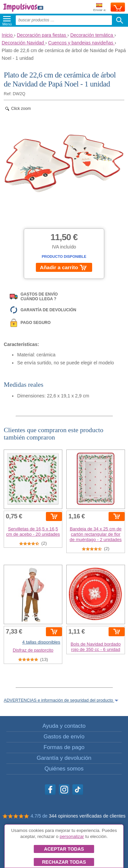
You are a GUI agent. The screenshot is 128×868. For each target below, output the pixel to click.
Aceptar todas (64, 849)
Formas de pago (64, 747)
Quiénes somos (64, 769)
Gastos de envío (64, 737)
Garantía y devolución (64, 758)
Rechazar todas (64, 862)
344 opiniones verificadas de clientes (87, 816)
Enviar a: (100, 8)
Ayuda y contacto (64, 726)
